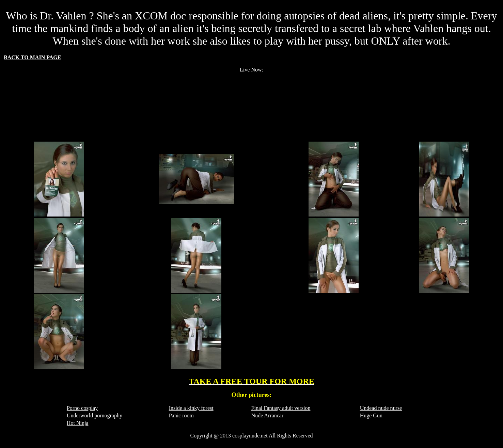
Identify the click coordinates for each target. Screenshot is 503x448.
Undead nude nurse (381, 408)
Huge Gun (371, 415)
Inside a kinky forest (191, 408)
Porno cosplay (82, 408)
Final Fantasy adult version (281, 408)
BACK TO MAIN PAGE (32, 57)
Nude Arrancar (268, 415)
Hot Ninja (78, 423)
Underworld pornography (95, 415)
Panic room (181, 415)
